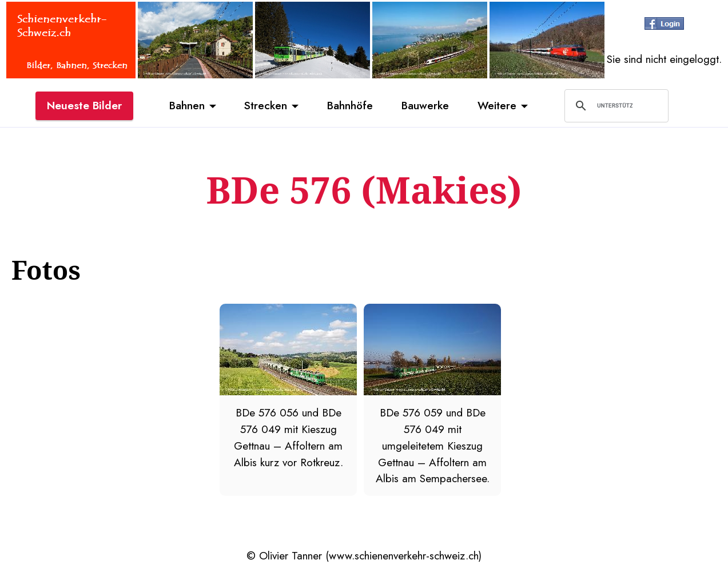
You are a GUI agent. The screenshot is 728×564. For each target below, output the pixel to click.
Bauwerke (425, 105)
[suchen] (615, 106)
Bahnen (187, 105)
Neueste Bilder (84, 105)
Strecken (266, 105)
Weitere (497, 105)
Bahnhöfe (350, 105)
